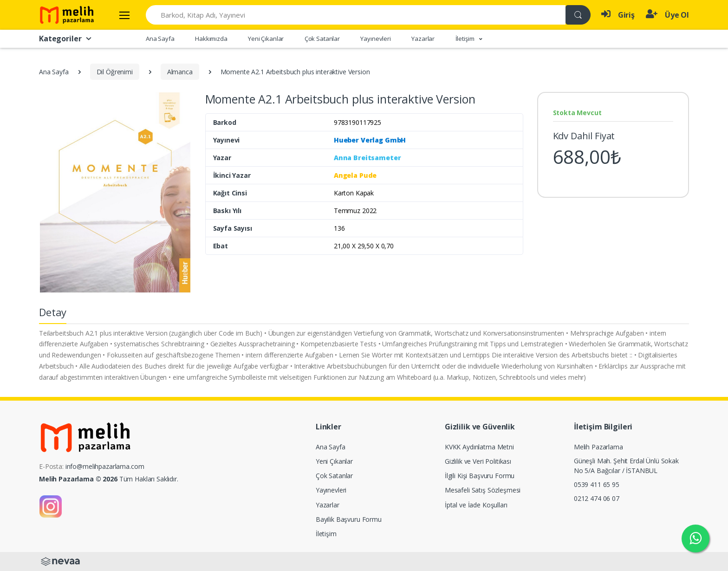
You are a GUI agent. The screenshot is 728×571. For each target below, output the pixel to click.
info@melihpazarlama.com (105, 466)
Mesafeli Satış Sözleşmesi (483, 490)
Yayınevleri (375, 39)
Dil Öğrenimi (115, 72)
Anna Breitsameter (367, 158)
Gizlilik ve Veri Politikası (478, 461)
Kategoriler (66, 39)
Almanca (180, 72)
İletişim (326, 534)
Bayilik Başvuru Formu (349, 519)
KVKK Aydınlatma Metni (479, 447)
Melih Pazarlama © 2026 (78, 479)
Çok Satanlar (322, 39)
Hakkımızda (211, 39)
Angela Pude (355, 175)
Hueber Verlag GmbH (370, 140)
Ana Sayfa (160, 39)
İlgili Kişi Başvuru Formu (480, 476)
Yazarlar (423, 39)
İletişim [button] (466, 39)
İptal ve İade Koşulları (476, 505)
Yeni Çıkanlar (266, 39)
